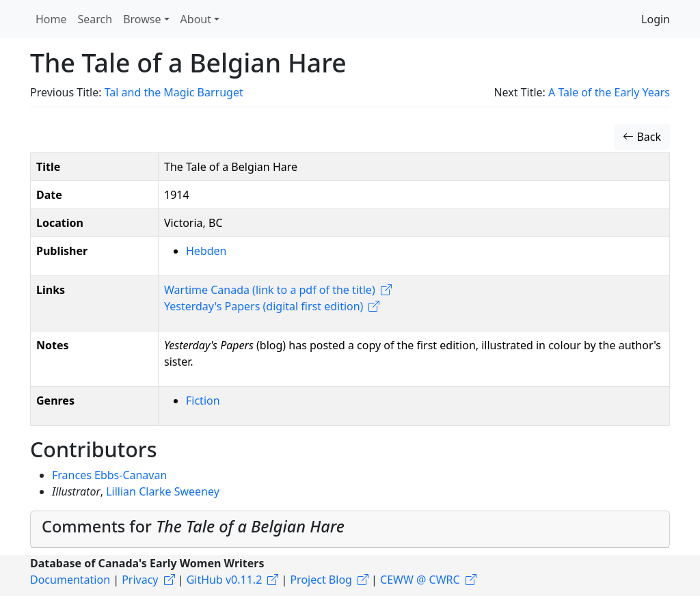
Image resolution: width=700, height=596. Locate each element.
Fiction (203, 401)
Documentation (70, 580)
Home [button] (51, 19)
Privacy (140, 580)
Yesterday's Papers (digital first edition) (264, 306)
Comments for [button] (193, 526)
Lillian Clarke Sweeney (163, 491)
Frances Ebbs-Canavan (109, 475)
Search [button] (95, 19)
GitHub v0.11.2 (225, 580)
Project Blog (321, 580)
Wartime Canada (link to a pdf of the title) (270, 290)
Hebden (206, 251)
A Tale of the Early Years (609, 92)
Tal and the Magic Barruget (174, 92)
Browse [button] (142, 19)
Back (642, 137)
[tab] (350, 529)
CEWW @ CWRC (420, 580)
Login (656, 19)
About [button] (196, 19)
